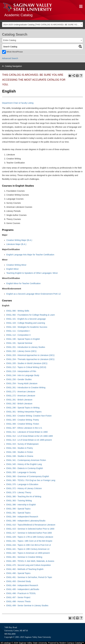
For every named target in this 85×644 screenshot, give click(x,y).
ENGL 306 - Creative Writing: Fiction (23, 424)
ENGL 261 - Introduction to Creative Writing (26, 388)
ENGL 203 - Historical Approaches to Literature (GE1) (30, 355)
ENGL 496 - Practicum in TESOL (21, 593)
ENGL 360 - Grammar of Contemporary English (28, 476)
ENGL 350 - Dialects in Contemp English (25, 468)
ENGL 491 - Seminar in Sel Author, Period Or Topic (29, 577)
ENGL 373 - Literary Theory (19, 492)
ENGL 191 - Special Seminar (19, 343)
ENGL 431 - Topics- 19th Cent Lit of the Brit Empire (29, 541)
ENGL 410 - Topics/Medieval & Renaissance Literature (31, 525)
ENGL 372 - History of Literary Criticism (24, 488)
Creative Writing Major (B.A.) (19, 240)
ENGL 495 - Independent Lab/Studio (23, 589)
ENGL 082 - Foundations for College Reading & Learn (31, 315)
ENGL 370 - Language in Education (22, 484)
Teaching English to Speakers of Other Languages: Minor (32, 273)
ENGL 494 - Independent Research (22, 585)
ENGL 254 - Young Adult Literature (22, 383)
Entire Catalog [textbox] (10, 40)
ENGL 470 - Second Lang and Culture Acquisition (29, 565)
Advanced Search (10, 58)
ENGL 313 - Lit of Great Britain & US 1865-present (29, 440)
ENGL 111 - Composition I (18, 331)
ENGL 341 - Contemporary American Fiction (26, 460)
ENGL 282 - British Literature (19, 404)
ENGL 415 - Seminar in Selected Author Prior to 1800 (30, 529)
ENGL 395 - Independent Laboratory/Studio (26, 521)
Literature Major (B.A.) (16, 244)
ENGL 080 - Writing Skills (18, 311)
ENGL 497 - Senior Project (18, 597)
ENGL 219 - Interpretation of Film (21, 371)
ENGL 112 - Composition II (18, 335)
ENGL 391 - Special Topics (18, 513)
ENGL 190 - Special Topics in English (23, 339)
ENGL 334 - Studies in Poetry (20, 448)
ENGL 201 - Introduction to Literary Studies (26, 347)
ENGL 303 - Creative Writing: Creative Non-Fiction (29, 416)
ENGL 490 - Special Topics (18, 573)
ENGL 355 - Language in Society (21, 472)
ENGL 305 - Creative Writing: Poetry (23, 420)
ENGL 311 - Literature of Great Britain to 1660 (27, 432)
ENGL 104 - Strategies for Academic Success (27, 327)
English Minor (13, 269)
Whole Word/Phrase (15, 52)
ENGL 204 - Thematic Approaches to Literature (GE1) (30, 359)
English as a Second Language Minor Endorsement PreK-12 (34, 294)
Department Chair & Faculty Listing (18, 103)
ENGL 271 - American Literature (21, 392)
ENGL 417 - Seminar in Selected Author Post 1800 (29, 533)
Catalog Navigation (13, 66)
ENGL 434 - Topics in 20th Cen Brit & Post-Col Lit (29, 545)
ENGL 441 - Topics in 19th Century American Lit (28, 549)
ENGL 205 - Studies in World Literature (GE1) (27, 363)
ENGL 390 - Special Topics (18, 509)
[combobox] (42, 25)
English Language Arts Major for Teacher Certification (30, 255)
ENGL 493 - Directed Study (19, 581)
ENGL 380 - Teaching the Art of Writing (24, 496)
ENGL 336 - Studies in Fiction (20, 452)
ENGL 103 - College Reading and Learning (26, 323)
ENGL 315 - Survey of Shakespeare (23, 444)
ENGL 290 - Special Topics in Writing (23, 408)
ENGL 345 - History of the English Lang (24, 464)
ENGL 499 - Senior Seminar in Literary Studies (27, 605)
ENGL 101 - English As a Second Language (26, 319)
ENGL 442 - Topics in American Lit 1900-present (28, 553)
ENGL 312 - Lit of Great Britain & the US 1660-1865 (30, 436)
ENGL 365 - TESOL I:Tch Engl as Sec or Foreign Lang (31, 480)
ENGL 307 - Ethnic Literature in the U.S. (24, 428)
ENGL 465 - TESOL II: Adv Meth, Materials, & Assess (30, 561)
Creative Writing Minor (16, 265)
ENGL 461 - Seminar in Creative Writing (24, 557)
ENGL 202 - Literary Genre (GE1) (21, 351)
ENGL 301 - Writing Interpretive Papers (24, 412)
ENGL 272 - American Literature (21, 396)
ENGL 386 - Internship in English (21, 505)
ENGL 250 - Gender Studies (19, 379)
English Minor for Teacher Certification (23, 283)
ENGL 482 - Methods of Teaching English (25, 569)
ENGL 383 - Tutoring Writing (19, 501)
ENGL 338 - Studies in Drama (20, 456)
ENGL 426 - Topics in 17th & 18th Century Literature (30, 537)
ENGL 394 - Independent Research (22, 517)
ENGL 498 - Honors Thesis (18, 601)
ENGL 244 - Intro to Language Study (23, 375)
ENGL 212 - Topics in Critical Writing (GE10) (26, 367)
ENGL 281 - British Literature (19, 400)
